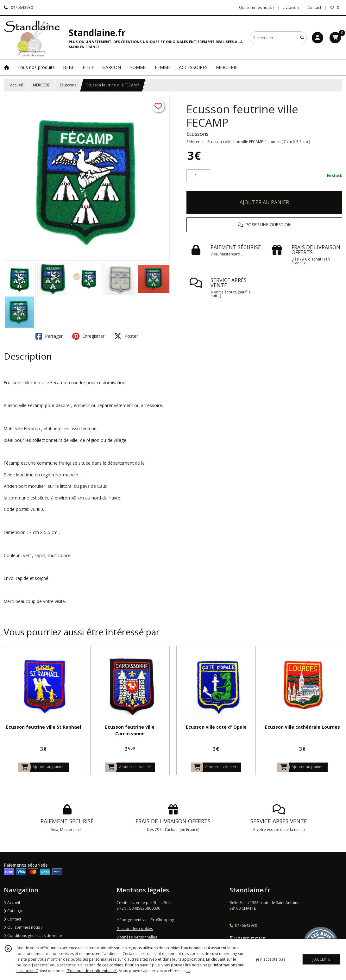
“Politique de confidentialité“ (92, 971)
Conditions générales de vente (33, 936)
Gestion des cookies (135, 929)
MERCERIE (41, 85)
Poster (126, 336)
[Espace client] (318, 38)
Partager (49, 336)
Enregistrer (88, 336)
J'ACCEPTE (321, 959)
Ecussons (68, 85)
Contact (314, 7)
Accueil (16, 85)
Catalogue (15, 911)
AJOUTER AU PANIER (264, 202)
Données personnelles (137, 937)
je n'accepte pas (271, 959)
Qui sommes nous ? (23, 927)
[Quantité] (198, 176)
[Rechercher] (302, 38)
